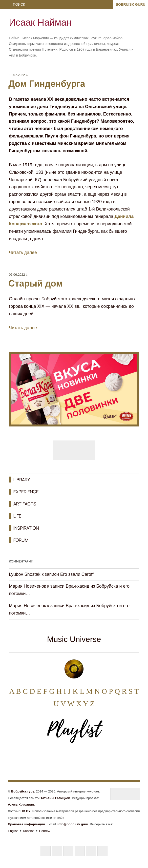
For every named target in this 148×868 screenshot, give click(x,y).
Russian (29, 831)
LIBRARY (22, 480)
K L (78, 691)
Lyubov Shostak (25, 574)
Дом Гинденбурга (47, 84)
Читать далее (23, 252)
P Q (114, 691)
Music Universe (74, 639)
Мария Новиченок (27, 586)
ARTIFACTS (25, 504)
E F (42, 691)
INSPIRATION (26, 528)
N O (101, 691)
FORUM (21, 540)
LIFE (17, 516)
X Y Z (85, 704)
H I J (63, 691)
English (13, 831)
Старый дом (36, 283)
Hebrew (45, 831)
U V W (64, 704)
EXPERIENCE (26, 492)
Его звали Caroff (77, 574)
